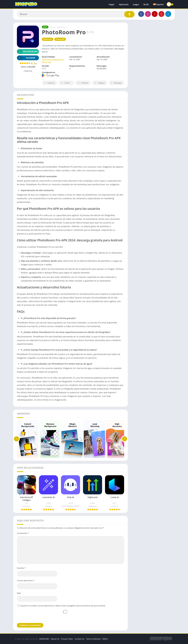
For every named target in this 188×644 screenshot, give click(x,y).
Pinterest (83, 83)
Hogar (112, 4)
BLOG (146, 4)
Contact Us (80, 639)
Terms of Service (93, 639)
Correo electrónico (26, 580)
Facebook (49, 83)
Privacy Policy (67, 639)
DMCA (105, 639)
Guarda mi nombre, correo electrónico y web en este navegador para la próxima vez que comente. (63, 606)
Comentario (23, 533)
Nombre (21, 568)
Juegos (136, 4)
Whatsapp (116, 83)
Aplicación (124, 4)
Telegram (99, 83)
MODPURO (44, 639)
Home (52, 27)
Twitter (65, 83)
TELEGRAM (26, 58)
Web (19, 593)
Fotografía (60, 39)
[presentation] (65, 615)
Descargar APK (27, 52)
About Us (55, 639)
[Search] (76, 14)
